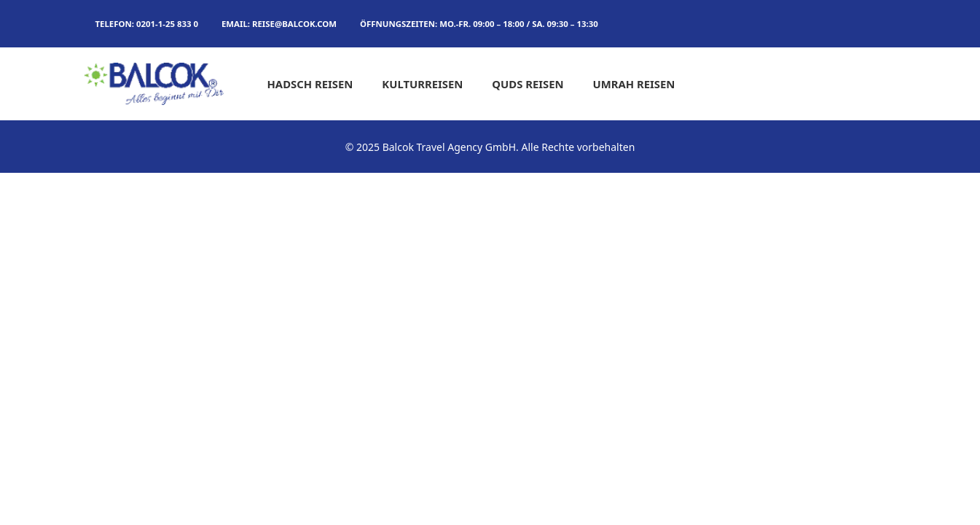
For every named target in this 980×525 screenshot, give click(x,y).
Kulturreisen (422, 84)
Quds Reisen (528, 84)
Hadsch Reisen (310, 84)
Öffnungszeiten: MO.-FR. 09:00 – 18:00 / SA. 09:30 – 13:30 (479, 24)
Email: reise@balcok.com (279, 24)
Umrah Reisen (634, 84)
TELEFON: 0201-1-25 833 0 (147, 24)
